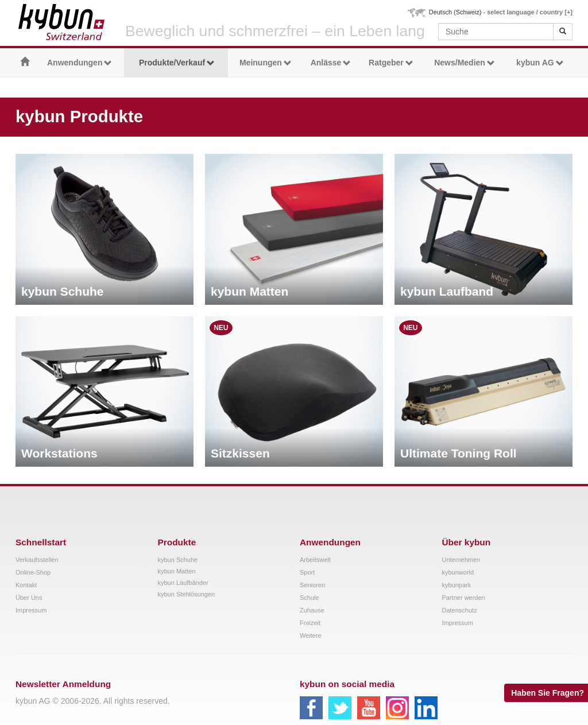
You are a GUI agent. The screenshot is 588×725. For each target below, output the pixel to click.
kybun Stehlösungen (187, 594)
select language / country (530, 12)
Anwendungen (80, 63)
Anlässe (331, 63)
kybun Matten (177, 571)
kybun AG (540, 63)
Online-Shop (33, 572)
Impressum (31, 610)
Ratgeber (391, 63)
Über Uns (29, 598)
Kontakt (26, 585)
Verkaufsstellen (37, 560)
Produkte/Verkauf (177, 63)
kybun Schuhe (178, 560)
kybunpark (457, 585)
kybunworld (458, 572)
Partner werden (464, 598)
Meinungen (266, 63)
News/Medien (465, 63)
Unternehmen (461, 560)
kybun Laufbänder (183, 583)
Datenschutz (460, 610)
